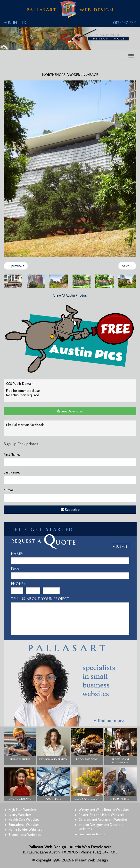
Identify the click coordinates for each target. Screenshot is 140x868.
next (127, 266)
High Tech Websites (23, 810)
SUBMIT (122, 547)
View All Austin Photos (70, 295)
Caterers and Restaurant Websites (103, 820)
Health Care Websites (24, 820)
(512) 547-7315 (125, 23)
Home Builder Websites (25, 829)
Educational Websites (24, 825)
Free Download (70, 411)
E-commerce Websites (25, 835)
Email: (9, 490)
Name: (17, 554)
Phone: (18, 584)
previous (16, 266)
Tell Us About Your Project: (41, 599)
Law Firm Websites (92, 834)
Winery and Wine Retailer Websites (104, 810)
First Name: (12, 454)
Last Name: (12, 472)
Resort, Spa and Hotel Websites (101, 815)
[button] (20, 746)
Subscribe (70, 510)
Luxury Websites (20, 815)
